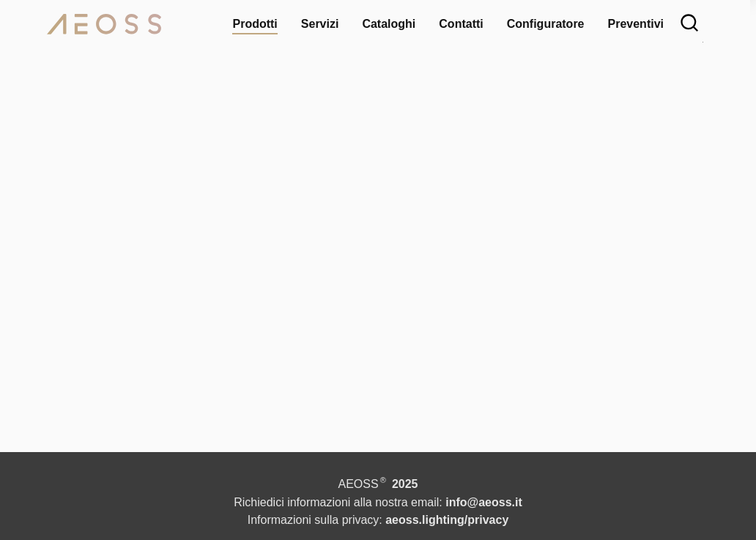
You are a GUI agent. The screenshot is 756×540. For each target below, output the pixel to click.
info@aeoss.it (494, 502)
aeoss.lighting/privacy (455, 520)
